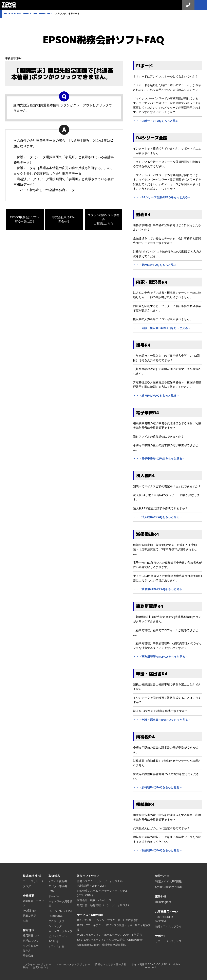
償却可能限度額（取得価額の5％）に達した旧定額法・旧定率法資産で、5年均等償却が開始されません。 (165, 549)
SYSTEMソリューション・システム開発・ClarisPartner (110, 940)
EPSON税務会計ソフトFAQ (103, 40)
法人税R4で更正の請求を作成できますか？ (160, 508)
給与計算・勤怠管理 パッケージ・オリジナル (104, 905)
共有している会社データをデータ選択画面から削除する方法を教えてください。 (167, 164)
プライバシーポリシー (38, 964)
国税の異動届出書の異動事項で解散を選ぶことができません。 (167, 687)
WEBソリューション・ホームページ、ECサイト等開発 (109, 935)
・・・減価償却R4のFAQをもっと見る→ (159, 589)
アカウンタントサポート (42, 14)
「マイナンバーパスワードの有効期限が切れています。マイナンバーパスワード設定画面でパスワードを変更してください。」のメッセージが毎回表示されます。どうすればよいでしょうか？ (167, 105)
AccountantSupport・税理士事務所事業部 (101, 945)
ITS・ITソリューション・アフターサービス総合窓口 (108, 920)
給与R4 (143, 345)
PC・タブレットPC (60, 911)
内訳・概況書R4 (152, 282)
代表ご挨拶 (29, 916)
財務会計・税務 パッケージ (94, 900)
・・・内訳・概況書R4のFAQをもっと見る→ (162, 328)
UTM (51, 891)
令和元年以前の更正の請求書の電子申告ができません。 (166, 447)
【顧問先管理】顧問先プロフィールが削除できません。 (166, 632)
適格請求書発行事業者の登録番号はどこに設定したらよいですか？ (167, 227)
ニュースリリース (33, 881)
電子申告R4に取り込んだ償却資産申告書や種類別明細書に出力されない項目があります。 (167, 578)
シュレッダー (56, 926)
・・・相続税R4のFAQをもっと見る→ (158, 850)
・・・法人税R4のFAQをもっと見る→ (158, 517)
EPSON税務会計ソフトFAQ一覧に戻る (25, 219)
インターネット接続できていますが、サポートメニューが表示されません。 (167, 151)
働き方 (27, 951)
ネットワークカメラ (60, 931)
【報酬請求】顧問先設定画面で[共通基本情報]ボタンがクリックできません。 (167, 619)
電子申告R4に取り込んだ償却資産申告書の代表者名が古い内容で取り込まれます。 (167, 565)
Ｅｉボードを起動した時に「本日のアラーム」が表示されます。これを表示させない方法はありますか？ (167, 87)
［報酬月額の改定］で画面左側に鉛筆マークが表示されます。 (167, 371)
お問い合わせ (41, 967)
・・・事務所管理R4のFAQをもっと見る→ (160, 657)
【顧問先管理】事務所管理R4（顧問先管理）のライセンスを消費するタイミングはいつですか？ (167, 646)
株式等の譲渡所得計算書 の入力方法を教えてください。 (166, 776)
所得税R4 (145, 737)
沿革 (25, 921)
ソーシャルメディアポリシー (73, 964)
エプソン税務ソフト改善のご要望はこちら (103, 219)
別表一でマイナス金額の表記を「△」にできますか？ (167, 486)
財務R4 (143, 214)
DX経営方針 (30, 911)
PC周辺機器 (56, 916)
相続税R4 (145, 804)
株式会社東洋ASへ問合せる (64, 219)
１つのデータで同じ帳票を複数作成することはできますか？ (167, 700)
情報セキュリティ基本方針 (111, 964)
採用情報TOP (31, 936)
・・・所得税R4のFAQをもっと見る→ (158, 787)
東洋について (31, 941)
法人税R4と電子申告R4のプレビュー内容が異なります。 (166, 497)
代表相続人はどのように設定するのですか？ (161, 828)
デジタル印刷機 (58, 886)
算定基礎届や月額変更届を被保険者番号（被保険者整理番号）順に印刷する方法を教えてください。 (167, 384)
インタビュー (31, 946)
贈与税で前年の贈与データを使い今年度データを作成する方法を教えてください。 (167, 839)
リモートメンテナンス (168, 941)
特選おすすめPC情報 (168, 881)
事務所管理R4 (13, 58)
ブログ (27, 886)
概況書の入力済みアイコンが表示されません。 (163, 319)
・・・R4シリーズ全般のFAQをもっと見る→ (162, 197)
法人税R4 (145, 475)
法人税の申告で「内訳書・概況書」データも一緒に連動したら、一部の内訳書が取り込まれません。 (167, 295)
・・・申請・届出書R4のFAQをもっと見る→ (162, 720)
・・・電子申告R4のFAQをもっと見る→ (159, 459)
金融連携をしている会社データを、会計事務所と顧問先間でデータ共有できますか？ (167, 241)
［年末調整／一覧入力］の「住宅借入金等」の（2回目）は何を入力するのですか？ (166, 358)
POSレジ (54, 941)
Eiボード (145, 66)
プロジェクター (58, 921)
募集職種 (28, 956)
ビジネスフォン (58, 936)
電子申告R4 (147, 413)
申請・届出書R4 (152, 674)
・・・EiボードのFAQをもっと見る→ (157, 121)
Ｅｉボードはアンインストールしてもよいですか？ (166, 76)
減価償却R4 (147, 534)
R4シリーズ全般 (152, 138)
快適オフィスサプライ (168, 926)
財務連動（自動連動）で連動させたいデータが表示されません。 (167, 763)
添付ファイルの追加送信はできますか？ (158, 437)
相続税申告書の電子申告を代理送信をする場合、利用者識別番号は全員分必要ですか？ (167, 425)
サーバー (54, 896)
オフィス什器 (56, 946)
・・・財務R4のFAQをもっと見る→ (156, 265)
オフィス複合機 (58, 881)
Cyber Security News (168, 887)
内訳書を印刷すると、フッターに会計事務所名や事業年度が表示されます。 (167, 308)
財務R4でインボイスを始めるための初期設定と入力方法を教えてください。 (167, 254)
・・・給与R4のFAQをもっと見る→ (156, 396)
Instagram (163, 902)
